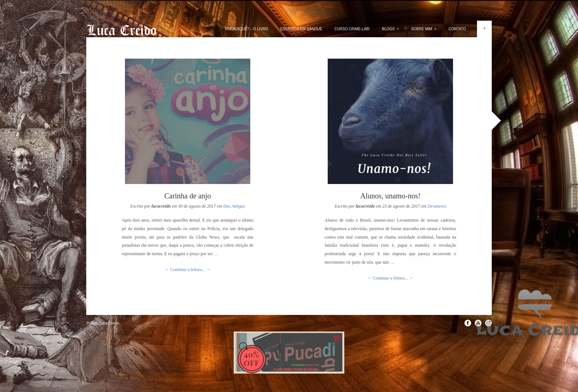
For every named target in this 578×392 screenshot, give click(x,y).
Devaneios (437, 206)
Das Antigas (234, 206)
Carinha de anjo (188, 196)
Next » (496, 121)
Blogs (390, 29)
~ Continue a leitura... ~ (188, 270)
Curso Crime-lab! (352, 29)
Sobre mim (424, 29)
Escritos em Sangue (301, 29)
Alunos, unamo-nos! (390, 196)
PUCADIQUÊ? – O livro (247, 29)
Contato (457, 29)
